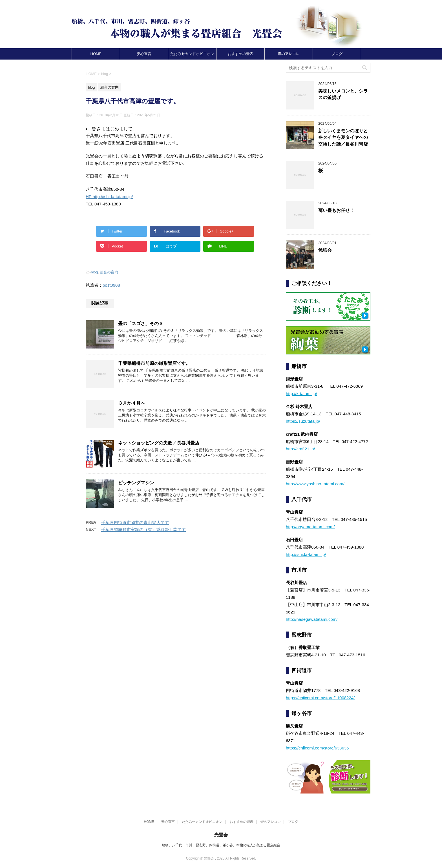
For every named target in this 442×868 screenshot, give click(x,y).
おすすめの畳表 (241, 54)
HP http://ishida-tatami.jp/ (109, 197)
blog (94, 272)
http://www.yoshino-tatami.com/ (315, 484)
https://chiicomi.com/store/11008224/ (320, 698)
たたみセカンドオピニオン (192, 54)
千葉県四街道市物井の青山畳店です (135, 522)
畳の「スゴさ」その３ (141, 324)
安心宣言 (144, 54)
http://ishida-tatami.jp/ (306, 554)
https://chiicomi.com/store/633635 (317, 748)
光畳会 (221, 835)
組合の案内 (109, 272)
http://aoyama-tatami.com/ (310, 527)
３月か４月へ (132, 403)
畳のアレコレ (289, 54)
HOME (96, 54)
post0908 (111, 285)
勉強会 (325, 250)
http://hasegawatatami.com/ (312, 619)
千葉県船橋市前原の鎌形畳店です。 (154, 363)
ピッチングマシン (136, 483)
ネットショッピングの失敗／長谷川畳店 (159, 443)
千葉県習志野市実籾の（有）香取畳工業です (143, 530)
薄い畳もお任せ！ (336, 210)
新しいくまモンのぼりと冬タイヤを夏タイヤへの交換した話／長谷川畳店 (343, 137)
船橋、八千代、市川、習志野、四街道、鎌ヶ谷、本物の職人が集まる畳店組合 (221, 845)
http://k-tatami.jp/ (301, 394)
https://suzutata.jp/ (303, 421)
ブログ (337, 54)
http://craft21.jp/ (300, 449)
